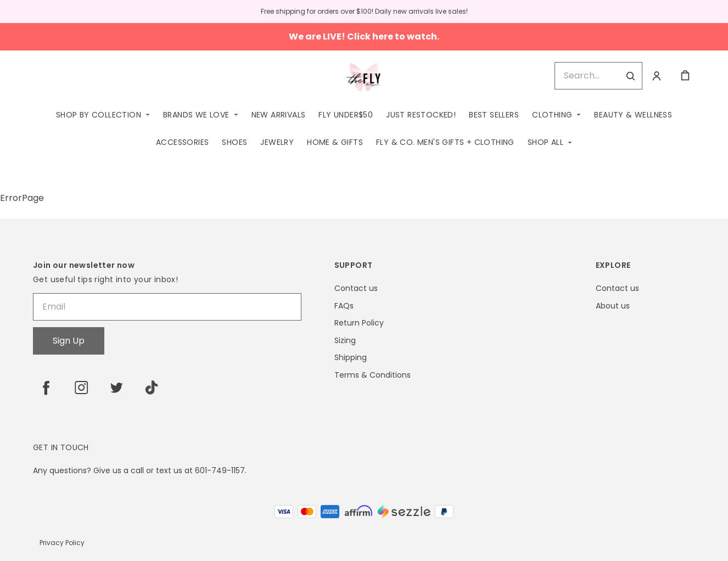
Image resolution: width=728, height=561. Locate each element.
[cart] (685, 76)
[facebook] (46, 388)
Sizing (345, 341)
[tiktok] (152, 388)
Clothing (552, 115)
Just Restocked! (421, 115)
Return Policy (359, 323)
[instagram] (81, 388)
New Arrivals (279, 115)
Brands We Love (196, 115)
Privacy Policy (62, 543)
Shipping (351, 358)
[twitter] (116, 388)
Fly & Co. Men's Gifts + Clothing (445, 142)
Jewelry (277, 142)
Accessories (182, 142)
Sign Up (69, 341)
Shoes (234, 142)
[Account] (657, 76)
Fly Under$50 (346, 115)
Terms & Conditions (373, 375)
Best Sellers (494, 115)
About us (613, 306)
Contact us (356, 288)
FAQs (344, 306)
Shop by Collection (99, 115)
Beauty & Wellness (633, 115)
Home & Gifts (335, 142)
